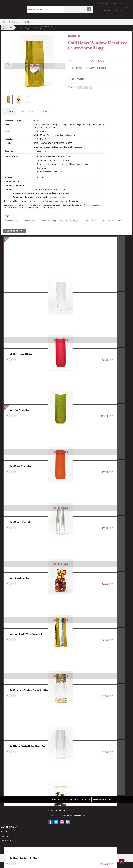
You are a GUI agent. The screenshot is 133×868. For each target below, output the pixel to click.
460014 (74, 36)
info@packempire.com (56, 197)
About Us (86, 799)
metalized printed (90, 221)
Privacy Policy (99, 799)
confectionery (28, 221)
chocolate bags (12, 221)
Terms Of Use (72, 799)
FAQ (111, 799)
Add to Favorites (78, 79)
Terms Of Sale (57, 799)
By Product (14, 22)
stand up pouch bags (69, 221)
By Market (29, 22)
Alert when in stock (98, 68)
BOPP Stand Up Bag (47, 221)
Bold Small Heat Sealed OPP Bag (24, 858)
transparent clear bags (112, 221)
